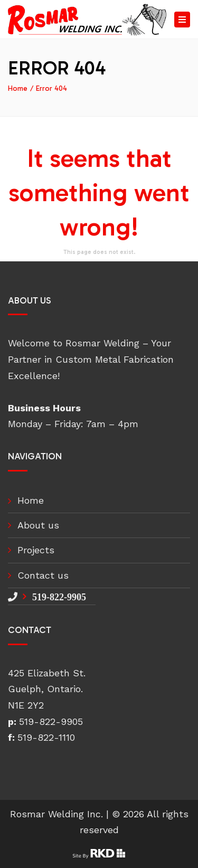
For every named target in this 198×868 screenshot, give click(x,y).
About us (38, 525)
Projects (36, 550)
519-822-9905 (59, 597)
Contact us (43, 575)
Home (18, 88)
